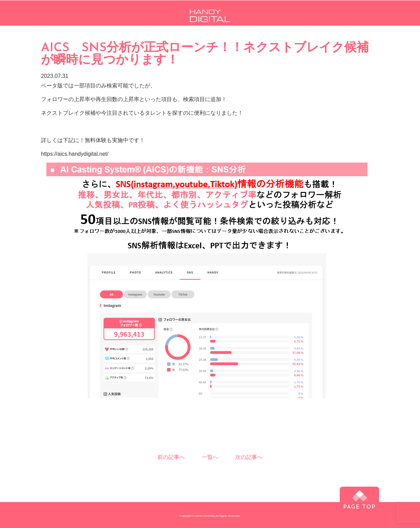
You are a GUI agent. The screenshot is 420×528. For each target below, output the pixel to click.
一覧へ (210, 457)
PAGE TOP (359, 506)
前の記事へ (171, 457)
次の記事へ (249, 457)
